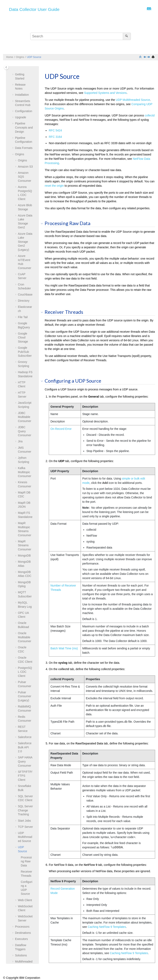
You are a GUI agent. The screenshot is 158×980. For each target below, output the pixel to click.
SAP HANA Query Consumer (25, 655)
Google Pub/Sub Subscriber (25, 245)
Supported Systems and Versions (105, 93)
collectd (150, 115)
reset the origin (54, 186)
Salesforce (25, 630)
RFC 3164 (55, 137)
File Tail (23, 210)
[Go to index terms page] (148, 10)
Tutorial (20, 902)
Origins (20, 57)
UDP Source (34, 57)
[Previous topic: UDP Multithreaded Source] (145, 57)
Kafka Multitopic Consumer (25, 365)
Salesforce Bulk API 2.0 (25, 641)
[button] (16, 66)
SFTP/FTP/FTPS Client (25, 669)
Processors (22, 820)
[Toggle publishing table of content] (6, 67)
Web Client (25, 794)
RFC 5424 (55, 130)
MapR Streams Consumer (25, 439)
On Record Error (61, 429)
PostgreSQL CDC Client (25, 565)
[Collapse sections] (141, 57)
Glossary (21, 918)
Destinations (23, 826)
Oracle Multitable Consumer (25, 531)
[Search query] (81, 36)
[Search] (127, 36)
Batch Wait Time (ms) (64, 648)
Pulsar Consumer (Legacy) (25, 590)
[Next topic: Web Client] (149, 57)
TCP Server (25, 720)
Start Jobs (24, 714)
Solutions (21, 849)
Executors (21, 832)
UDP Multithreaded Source (25, 730)
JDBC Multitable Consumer (25, 310)
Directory (24, 194)
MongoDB (24, 449)
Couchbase (25, 188)
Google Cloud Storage (23, 231)
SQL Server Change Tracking (25, 704)
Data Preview (24, 886)
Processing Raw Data (26, 755)
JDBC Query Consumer (25, 325)
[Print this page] (153, 57)
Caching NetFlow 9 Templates (107, 927)
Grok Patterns (24, 955)
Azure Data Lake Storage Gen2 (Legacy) (25, 135)
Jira (20, 335)
